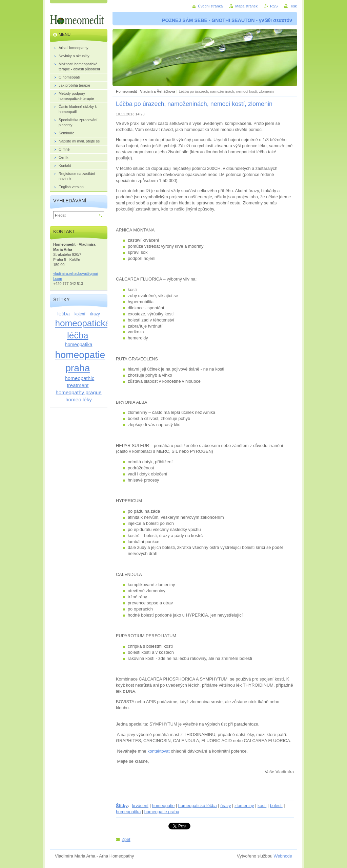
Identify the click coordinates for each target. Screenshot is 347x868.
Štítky (122, 806)
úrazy (226, 806)
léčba (63, 314)
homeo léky (79, 399)
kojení (80, 314)
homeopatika (128, 812)
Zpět (126, 839)
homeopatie (164, 806)
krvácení (140, 806)
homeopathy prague (78, 392)
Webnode (283, 856)
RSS (274, 6)
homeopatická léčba (198, 806)
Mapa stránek (246, 6)
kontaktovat (158, 751)
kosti (262, 806)
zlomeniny (244, 806)
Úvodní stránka (210, 6)
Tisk (293, 6)
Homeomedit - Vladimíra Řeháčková (146, 91)
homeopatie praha (162, 812)
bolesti (276, 806)
